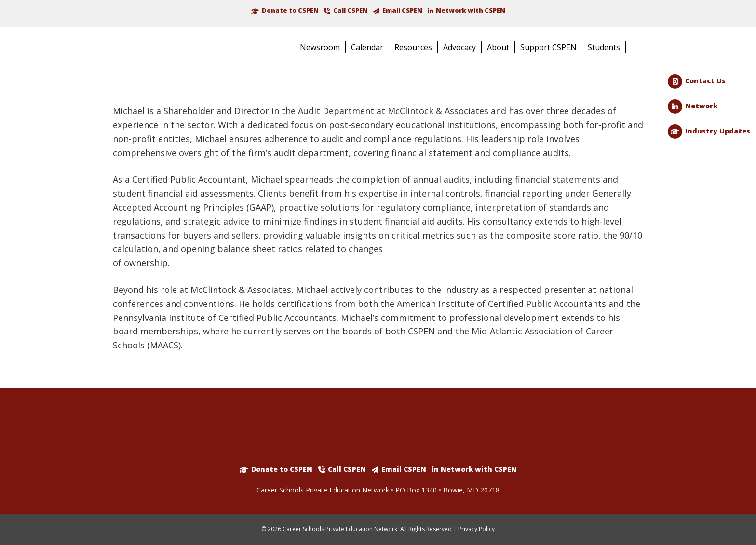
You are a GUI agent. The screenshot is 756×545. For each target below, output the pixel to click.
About (498, 47)
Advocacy (459, 47)
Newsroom (320, 47)
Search (639, 48)
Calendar (367, 47)
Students (604, 47)
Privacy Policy (476, 529)
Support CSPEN (548, 47)
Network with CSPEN (471, 10)
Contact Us (705, 81)
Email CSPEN (402, 10)
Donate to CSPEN (290, 10)
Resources (413, 47)
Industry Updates (718, 131)
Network (701, 106)
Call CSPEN (351, 10)
